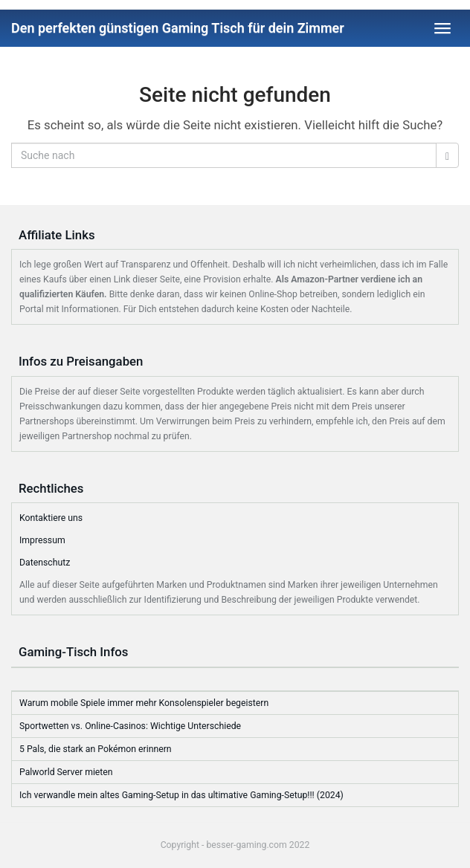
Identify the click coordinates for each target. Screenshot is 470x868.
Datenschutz (45, 563)
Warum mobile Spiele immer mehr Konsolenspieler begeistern (144, 703)
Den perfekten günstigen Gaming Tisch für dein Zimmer (178, 28)
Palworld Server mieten (66, 772)
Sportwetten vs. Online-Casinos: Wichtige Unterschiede (130, 726)
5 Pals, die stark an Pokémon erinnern (96, 749)
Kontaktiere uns (51, 518)
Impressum (42, 540)
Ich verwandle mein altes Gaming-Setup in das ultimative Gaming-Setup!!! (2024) (181, 795)
